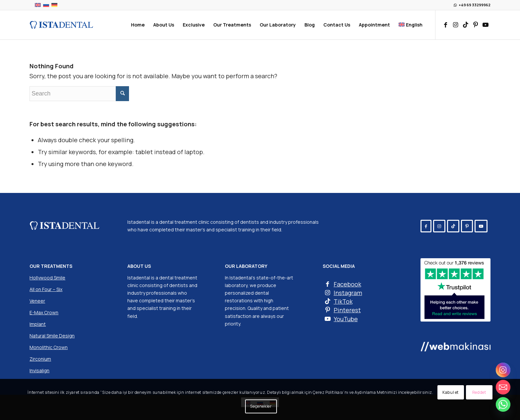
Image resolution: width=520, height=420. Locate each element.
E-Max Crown (44, 312)
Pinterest (347, 310)
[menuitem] (138, 25)
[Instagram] (503, 370)
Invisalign (39, 370)
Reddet (479, 392)
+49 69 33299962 (475, 5)
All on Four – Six (46, 289)
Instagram (348, 293)
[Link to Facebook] (446, 25)
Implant (38, 324)
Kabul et (451, 392)
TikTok (343, 301)
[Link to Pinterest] (476, 25)
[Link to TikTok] (466, 25)
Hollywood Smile (47, 278)
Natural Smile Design (52, 336)
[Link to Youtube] (486, 25)
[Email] (503, 387)
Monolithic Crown (49, 347)
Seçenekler (261, 406)
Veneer (37, 301)
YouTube (346, 319)
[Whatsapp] (503, 404)
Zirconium (40, 359)
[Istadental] (61, 25)
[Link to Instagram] (456, 25)
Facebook (347, 284)
